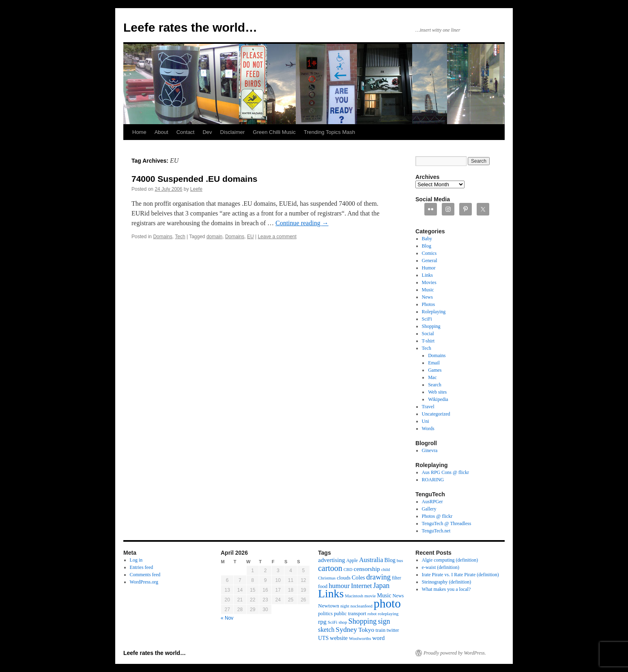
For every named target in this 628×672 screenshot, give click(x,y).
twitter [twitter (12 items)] (393, 630)
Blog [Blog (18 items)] (390, 560)
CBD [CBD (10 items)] (348, 570)
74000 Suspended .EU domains (194, 179)
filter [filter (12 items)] (397, 578)
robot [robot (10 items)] (372, 614)
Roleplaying (434, 312)
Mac (432, 377)
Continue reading (302, 223)
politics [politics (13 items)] (325, 614)
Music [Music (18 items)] (384, 595)
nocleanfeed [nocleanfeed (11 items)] (361, 606)
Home (139, 132)
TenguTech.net (436, 531)
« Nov (227, 618)
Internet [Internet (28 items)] (361, 586)
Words (428, 429)
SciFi (427, 319)
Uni (426, 421)
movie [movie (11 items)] (370, 596)
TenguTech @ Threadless (447, 523)
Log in (136, 560)
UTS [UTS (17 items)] (323, 638)
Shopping (431, 326)
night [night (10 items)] (345, 606)
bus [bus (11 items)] (400, 560)
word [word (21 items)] (379, 638)
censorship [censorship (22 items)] (367, 569)
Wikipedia (438, 399)
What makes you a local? (446, 589)
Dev (207, 132)
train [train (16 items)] (381, 630)
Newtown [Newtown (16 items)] (329, 606)
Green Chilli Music (274, 132)
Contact (186, 132)
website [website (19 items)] (339, 638)
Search (435, 385)
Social (428, 334)
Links (427, 275)
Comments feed (145, 575)
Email (434, 363)
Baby (427, 239)
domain (214, 237)
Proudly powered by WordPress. (455, 653)
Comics (429, 253)
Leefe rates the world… (190, 27)
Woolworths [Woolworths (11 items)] (360, 638)
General (430, 261)
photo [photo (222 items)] (387, 603)
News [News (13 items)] (398, 596)
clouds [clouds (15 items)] (344, 578)
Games (435, 370)
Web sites (437, 392)
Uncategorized (436, 414)
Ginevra (430, 450)
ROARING (433, 480)
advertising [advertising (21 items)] (331, 560)
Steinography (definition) (447, 582)
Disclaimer (233, 132)
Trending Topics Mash (329, 132)
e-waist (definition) (441, 567)
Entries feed (142, 567)
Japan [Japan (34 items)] (382, 586)
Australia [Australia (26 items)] (371, 560)
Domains (162, 237)
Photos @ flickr (437, 516)
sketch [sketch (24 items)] (326, 630)
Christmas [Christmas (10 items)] (327, 578)
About (161, 132)
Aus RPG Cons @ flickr (445, 472)
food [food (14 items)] (323, 586)
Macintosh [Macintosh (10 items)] (354, 596)
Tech (180, 237)
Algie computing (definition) (450, 560)
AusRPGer (432, 502)
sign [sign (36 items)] (384, 621)
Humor (429, 268)
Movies (429, 282)
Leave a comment (277, 237)
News (427, 297)
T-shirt (428, 341)
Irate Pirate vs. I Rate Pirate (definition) (460, 575)
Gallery (429, 509)
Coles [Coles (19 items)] (358, 577)
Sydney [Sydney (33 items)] (346, 629)
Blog (427, 246)
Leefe (196, 189)
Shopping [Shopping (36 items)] (363, 621)
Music (428, 290)
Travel (428, 407)
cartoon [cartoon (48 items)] (330, 568)
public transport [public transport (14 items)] (350, 614)
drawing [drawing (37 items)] (379, 577)
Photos (429, 304)
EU (251, 237)
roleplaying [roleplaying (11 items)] (388, 614)
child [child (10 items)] (386, 570)
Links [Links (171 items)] (331, 593)
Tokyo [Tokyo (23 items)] (366, 630)
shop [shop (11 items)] (343, 622)
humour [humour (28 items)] (339, 586)
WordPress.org (144, 582)
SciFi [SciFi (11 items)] (333, 622)
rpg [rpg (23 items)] (322, 621)
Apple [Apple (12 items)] (352, 561)
